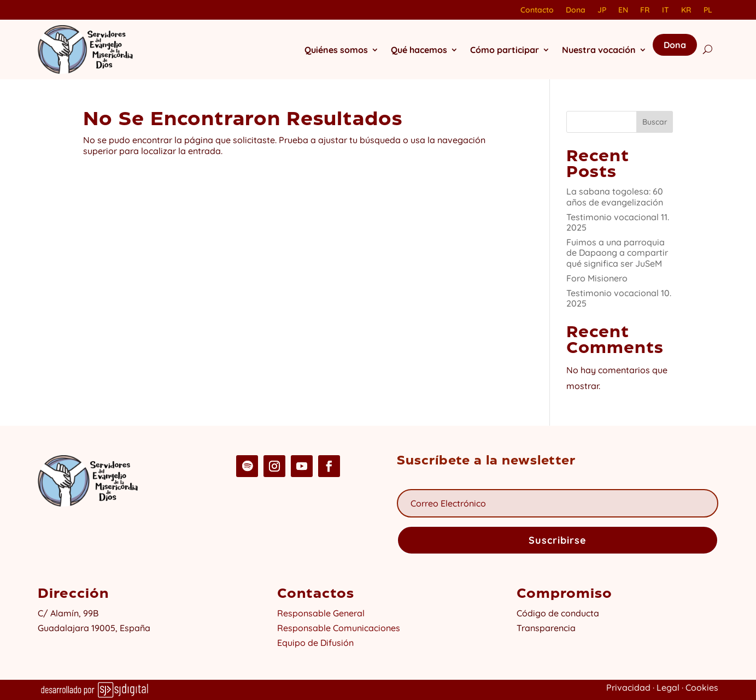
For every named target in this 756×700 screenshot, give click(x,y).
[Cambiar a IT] (666, 12)
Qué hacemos (419, 50)
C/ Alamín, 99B (70, 613)
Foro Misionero (597, 278)
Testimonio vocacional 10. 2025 (619, 298)
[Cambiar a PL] (708, 12)
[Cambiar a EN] (623, 12)
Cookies (702, 687)
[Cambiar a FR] (645, 12)
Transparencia (546, 628)
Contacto (537, 10)
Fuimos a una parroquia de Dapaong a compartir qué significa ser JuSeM (617, 252)
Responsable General (321, 613)
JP (602, 10)
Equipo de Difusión (315, 643)
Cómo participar (505, 50)
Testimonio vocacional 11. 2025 (618, 222)
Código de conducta (558, 613)
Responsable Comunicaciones (339, 628)
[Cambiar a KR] (686, 12)
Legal (668, 687)
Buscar (655, 122)
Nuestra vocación (599, 50)
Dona (576, 10)
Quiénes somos (336, 50)
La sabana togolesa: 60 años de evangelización (615, 196)
